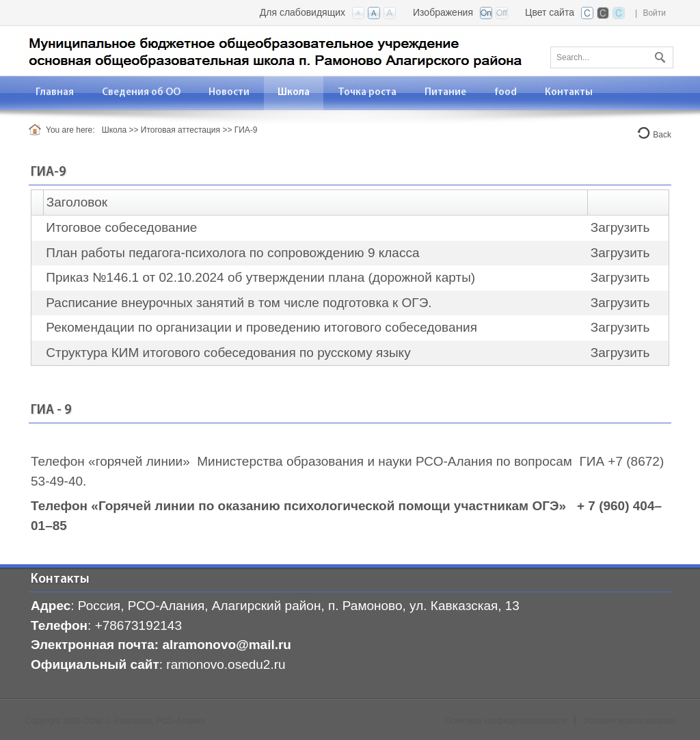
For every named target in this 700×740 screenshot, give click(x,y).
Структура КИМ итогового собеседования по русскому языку (228, 353)
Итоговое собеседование (121, 227)
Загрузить (620, 227)
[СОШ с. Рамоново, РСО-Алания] (274, 50)
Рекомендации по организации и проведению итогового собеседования (261, 327)
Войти (654, 13)
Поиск (658, 55)
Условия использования (629, 721)
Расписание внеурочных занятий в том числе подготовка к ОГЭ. (239, 303)
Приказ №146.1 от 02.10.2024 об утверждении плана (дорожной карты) (260, 277)
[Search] (612, 57)
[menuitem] (55, 93)
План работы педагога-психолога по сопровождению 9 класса (232, 253)
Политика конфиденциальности (506, 721)
